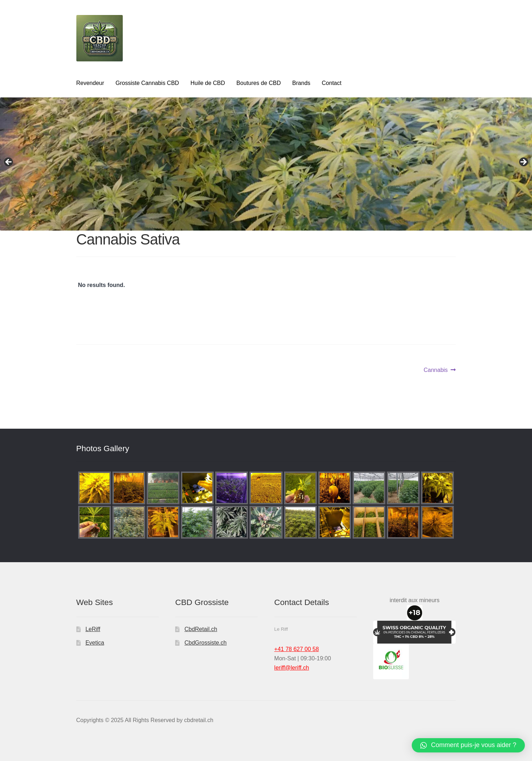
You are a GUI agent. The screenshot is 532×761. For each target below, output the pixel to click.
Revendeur (90, 83)
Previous (9, 162)
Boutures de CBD (259, 83)
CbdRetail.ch (201, 629)
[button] (468, 745)
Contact (332, 83)
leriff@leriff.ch (292, 668)
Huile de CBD (208, 83)
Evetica (95, 643)
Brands (301, 83)
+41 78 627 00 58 (297, 649)
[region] (266, 164)
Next (523, 162)
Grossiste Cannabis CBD (147, 83)
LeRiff (93, 629)
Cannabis (436, 370)
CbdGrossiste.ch (206, 643)
